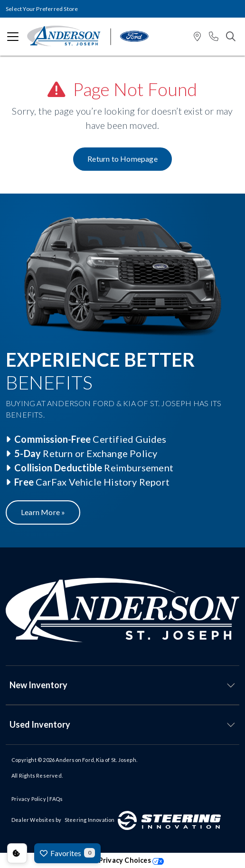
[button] (197, 37)
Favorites (67, 853)
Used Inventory (40, 724)
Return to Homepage (122, 159)
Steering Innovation (90, 820)
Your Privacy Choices (122, 860)
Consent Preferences (17, 853)
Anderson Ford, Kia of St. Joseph (96, 760)
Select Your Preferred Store (42, 9)
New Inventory (38, 685)
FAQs (56, 799)
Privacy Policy (29, 799)
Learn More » (43, 512)
